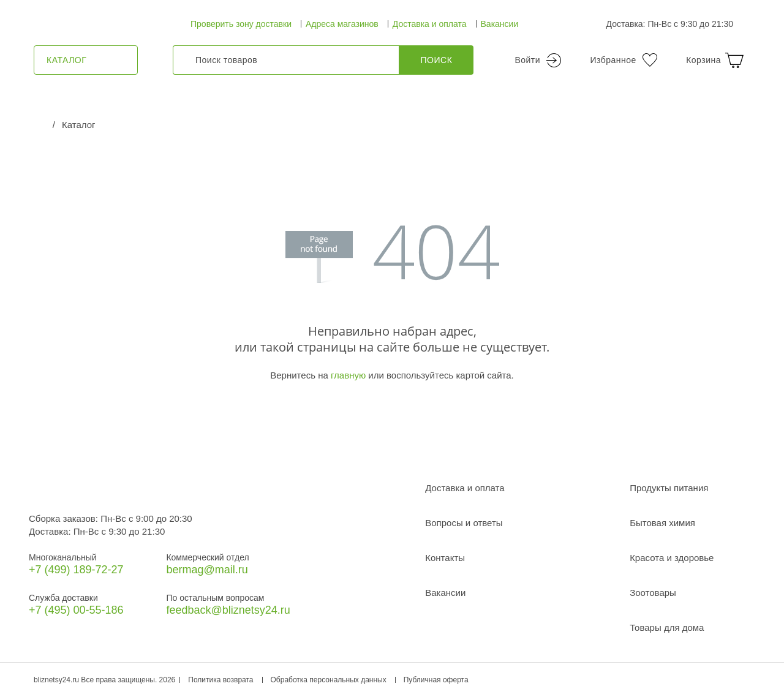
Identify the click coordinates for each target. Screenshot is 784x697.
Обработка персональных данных (329, 680)
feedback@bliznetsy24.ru (228, 610)
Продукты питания (669, 488)
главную (348, 375)
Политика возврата (221, 680)
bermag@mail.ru (207, 570)
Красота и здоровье (672, 558)
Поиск (437, 60)
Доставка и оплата (430, 24)
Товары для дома (667, 627)
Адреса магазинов (342, 24)
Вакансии (500, 24)
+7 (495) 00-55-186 (76, 610)
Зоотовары (653, 593)
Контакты (445, 558)
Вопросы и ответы (464, 523)
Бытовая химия (662, 523)
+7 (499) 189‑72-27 (76, 570)
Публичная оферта (436, 680)
